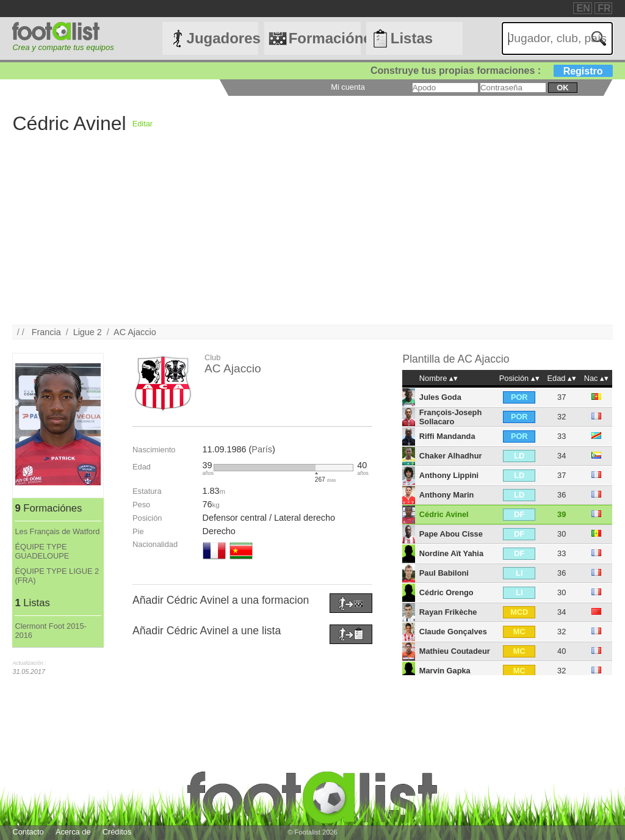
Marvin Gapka (445, 671)
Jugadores (223, 38)
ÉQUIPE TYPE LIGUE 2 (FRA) (57, 576)
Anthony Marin (447, 495)
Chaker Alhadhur (451, 456)
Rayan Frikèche (448, 612)
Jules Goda (440, 397)
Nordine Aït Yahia (451, 553)
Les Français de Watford (57, 531)
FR (604, 8)
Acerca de (73, 832)
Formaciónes (325, 38)
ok (562, 88)
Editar (143, 124)
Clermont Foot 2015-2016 (50, 631)
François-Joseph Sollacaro (450, 417)
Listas (412, 38)
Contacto (28, 832)
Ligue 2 (88, 332)
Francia (46, 332)
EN (583, 8)
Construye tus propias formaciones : (492, 71)
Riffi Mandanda (447, 436)
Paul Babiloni (444, 573)
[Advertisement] (312, 239)
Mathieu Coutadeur (455, 651)
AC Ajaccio (135, 332)
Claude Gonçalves (453, 632)
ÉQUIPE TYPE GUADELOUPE (42, 551)
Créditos (117, 832)
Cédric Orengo (446, 592)
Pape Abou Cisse (451, 534)
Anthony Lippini (449, 475)
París (262, 449)
